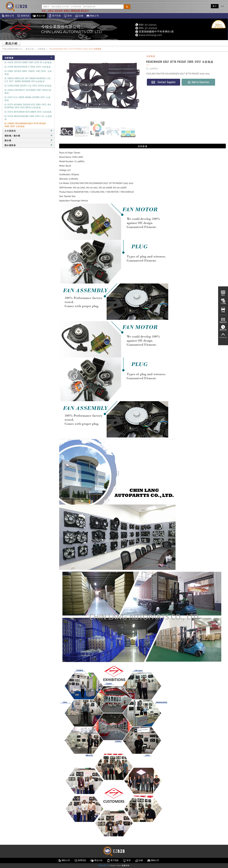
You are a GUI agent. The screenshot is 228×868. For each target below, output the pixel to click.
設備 (79, 16)
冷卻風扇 (42, 49)
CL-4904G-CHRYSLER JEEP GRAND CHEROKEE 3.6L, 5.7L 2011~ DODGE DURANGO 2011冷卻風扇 (28, 80)
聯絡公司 (93, 16)
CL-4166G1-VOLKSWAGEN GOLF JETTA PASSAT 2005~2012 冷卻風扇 (25, 125)
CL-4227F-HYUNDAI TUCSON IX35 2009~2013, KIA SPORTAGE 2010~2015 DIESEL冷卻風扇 (28, 106)
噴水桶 (28, 140)
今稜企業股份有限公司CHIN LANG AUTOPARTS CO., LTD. (72, 29)
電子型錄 (55, 16)
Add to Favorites (198, 82)
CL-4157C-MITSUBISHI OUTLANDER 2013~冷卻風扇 (28, 112)
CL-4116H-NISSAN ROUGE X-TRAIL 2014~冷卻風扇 (28, 67)
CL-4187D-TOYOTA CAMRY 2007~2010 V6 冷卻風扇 (28, 62)
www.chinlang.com (149, 35)
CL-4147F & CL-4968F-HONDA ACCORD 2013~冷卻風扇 (27, 99)
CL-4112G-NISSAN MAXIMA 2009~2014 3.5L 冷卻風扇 (28, 117)
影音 (68, 16)
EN (223, 6)
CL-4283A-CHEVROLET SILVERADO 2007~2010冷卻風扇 (28, 91)
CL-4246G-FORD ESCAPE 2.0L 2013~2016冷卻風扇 (28, 86)
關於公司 (8, 16)
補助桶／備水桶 (28, 135)
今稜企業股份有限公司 (12, 49)
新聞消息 (23, 16)
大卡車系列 (28, 131)
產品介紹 (39, 16)
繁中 (215, 6)
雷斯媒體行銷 (104, 866)
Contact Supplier (164, 82)
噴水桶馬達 (28, 145)
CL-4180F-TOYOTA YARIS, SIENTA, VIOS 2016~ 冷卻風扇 (28, 72)
